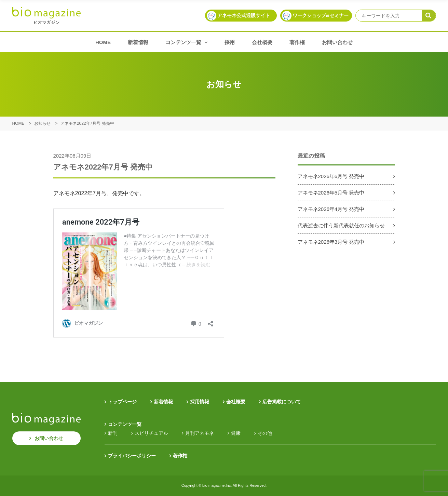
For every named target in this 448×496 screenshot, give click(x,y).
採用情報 (200, 402)
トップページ (122, 402)
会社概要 (262, 42)
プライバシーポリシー (132, 456)
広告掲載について (282, 402)
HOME (103, 42)
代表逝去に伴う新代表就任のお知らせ (341, 225)
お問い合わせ (337, 42)
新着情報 (138, 42)
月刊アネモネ (200, 433)
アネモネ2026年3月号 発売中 (331, 242)
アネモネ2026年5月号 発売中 (331, 193)
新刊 (113, 433)
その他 (265, 433)
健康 (236, 433)
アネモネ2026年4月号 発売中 (331, 209)
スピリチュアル (151, 433)
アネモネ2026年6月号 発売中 (331, 176)
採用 (230, 42)
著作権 (297, 42)
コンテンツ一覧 (186, 42)
